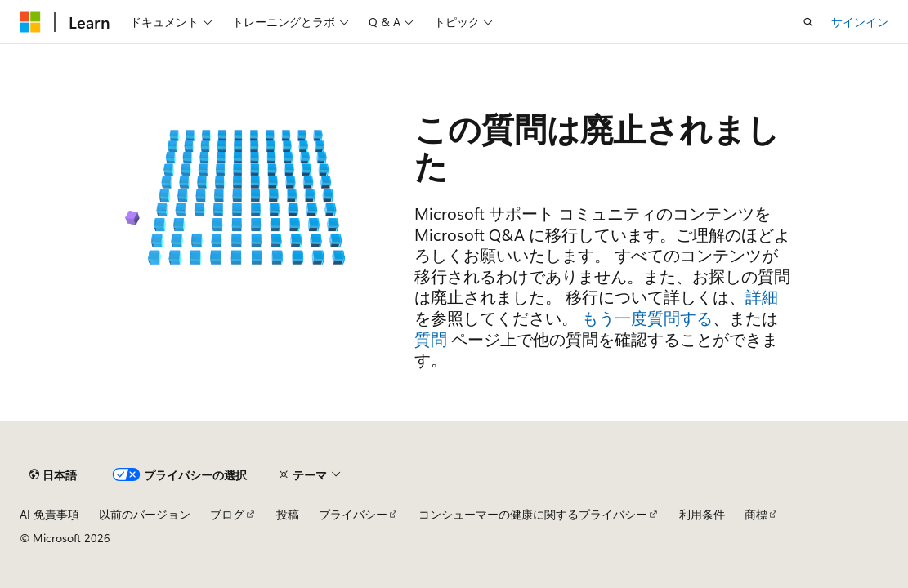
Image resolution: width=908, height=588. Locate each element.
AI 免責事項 (49, 514)
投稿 (288, 514)
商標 (756, 514)
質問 (431, 339)
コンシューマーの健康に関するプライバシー (533, 514)
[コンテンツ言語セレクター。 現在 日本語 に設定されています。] (53, 474)
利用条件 (702, 514)
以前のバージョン (145, 514)
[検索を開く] (808, 22)
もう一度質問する (647, 317)
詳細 (762, 296)
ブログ (227, 514)
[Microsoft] (30, 22)
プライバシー (353, 514)
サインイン (860, 22)
